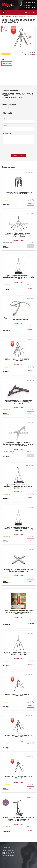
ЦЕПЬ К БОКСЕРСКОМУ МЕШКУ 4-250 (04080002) (18, 736)
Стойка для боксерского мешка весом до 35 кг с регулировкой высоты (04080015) (18, 612)
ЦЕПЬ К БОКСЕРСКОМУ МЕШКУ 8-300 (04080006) (18, 360)
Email (4, 126)
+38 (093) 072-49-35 (29, 8)
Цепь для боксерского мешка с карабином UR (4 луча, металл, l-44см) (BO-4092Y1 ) (18, 486)
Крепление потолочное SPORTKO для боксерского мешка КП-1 (18, 570)
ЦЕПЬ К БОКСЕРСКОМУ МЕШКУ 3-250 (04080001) (18, 695)
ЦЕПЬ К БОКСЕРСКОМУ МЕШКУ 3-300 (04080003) (18, 777)
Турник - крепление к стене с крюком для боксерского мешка (18, 319)
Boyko (34, 55)
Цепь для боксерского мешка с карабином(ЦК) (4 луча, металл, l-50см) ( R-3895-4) (19, 277)
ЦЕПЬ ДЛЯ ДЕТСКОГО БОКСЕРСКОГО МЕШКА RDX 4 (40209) (18, 654)
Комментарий (7, 133)
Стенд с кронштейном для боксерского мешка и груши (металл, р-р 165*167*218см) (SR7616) (18, 819)
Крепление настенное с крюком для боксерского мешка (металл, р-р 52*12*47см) (18, 402)
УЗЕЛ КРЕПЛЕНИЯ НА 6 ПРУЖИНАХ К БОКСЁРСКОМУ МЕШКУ (19, 193)
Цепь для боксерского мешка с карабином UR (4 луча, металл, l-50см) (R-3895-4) (18, 529)
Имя (4, 118)
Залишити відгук (18, 198)
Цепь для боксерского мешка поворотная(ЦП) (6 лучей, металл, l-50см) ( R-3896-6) (19, 235)
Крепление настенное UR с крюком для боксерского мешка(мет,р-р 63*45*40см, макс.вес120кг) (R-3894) (18, 444)
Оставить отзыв (18, 156)
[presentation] (18, 148)
